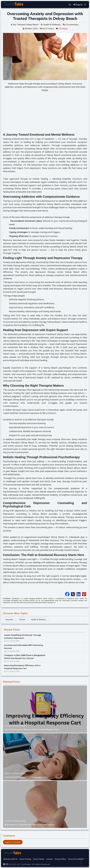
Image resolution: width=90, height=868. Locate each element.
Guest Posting (25, 859)
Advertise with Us (10, 859)
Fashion (22, 620)
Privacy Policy (60, 859)
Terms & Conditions (76, 859)
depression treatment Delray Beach (53, 334)
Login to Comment (13, 842)
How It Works (39, 859)
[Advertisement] (45, 111)
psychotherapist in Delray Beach (57, 468)
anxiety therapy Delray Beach (46, 322)
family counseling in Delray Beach (60, 247)
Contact (50, 859)
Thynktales (25, 864)
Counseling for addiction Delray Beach (41, 204)
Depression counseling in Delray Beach (25, 514)
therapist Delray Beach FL (24, 442)
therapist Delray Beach (14, 400)
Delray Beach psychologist (57, 368)
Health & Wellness (39, 620)
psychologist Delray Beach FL (53, 537)
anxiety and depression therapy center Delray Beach (50, 272)
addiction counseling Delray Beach (32, 149)
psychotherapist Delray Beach (18, 492)
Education (9, 620)
